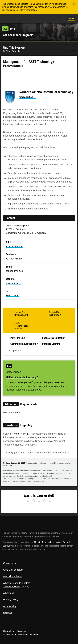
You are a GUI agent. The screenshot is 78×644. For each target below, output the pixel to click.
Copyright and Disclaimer (15, 631)
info (8, 29)
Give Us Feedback (13, 570)
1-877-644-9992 (12, 586)
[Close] (74, 4)
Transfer (21, 434)
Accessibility (10, 606)
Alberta (8, 18)
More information (28, 10)
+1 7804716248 (14, 259)
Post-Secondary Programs (17, 35)
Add (46, 19)
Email (33, 78)
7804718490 (12, 295)
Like (54, 19)
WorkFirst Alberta (12, 576)
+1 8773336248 (14, 246)
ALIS (20, 18)
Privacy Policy (11, 600)
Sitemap (8, 613)
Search (62, 19)
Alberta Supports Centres (17, 583)
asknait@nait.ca (14, 271)
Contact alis (9, 563)
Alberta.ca (9, 593)
